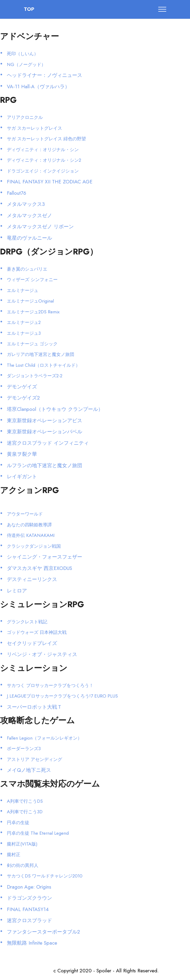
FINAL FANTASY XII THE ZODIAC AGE (50, 182)
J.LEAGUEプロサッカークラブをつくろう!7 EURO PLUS (62, 696)
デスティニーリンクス (32, 579)
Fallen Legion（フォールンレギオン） (44, 738)
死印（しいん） (23, 54)
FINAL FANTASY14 (28, 909)
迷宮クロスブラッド (29, 920)
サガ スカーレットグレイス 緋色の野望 (46, 139)
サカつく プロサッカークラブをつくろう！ (50, 685)
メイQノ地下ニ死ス (29, 770)
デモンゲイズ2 (23, 398)
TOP (29, 9)
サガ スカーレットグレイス (34, 128)
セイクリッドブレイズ (32, 643)
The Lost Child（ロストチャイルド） (43, 365)
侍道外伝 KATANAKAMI (31, 535)
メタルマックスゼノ (29, 215)
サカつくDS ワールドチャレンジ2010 (45, 876)
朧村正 (14, 854)
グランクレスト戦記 (27, 622)
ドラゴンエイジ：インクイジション (43, 171)
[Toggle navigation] (162, 9)
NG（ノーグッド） (26, 64)
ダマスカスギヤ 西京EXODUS (40, 568)
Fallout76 (17, 193)
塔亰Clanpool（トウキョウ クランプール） (55, 409)
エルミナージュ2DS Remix (33, 312)
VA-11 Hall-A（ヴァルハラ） (38, 87)
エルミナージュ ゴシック (32, 344)
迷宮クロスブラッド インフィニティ (48, 443)
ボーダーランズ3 (24, 749)
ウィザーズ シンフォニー (32, 280)
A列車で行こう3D (25, 812)
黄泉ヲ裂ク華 (22, 454)
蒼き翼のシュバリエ (27, 269)
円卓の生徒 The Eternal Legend (38, 833)
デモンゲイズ (22, 387)
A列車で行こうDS (25, 801)
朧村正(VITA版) (22, 844)
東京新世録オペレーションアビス (45, 421)
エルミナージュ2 (24, 322)
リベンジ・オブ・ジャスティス (42, 654)
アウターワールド (25, 514)
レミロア (17, 591)
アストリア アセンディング (34, 759)
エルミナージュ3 (24, 333)
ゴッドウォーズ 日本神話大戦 (37, 632)
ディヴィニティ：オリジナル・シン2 (44, 160)
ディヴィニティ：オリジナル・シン (43, 150)
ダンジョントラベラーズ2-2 (35, 376)
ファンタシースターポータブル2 (43, 932)
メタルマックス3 (26, 204)
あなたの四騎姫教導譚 (29, 525)
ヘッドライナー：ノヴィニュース (45, 75)
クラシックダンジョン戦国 (34, 546)
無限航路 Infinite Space (32, 943)
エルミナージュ (23, 290)
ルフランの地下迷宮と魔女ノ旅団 (45, 465)
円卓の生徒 (18, 823)
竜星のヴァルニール (29, 238)
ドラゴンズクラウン (29, 898)
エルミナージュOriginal (30, 301)
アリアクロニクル (25, 117)
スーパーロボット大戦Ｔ (34, 707)
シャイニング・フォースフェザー (45, 557)
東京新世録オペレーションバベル (45, 432)
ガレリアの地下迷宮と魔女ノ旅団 (41, 354)
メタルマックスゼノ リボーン (40, 227)
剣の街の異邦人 (23, 865)
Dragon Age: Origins (29, 887)
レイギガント (22, 477)
